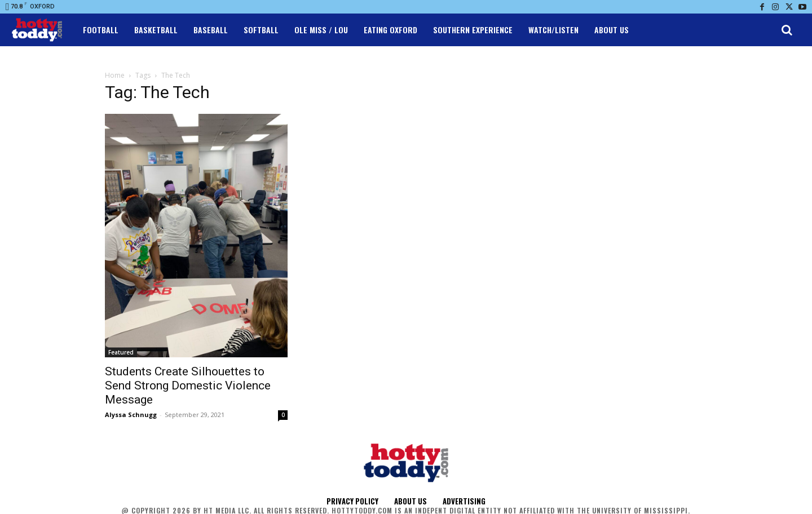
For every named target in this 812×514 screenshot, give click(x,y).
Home (115, 75)
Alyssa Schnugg (131, 415)
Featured (121, 352)
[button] (787, 30)
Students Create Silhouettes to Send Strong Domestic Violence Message (188, 385)
